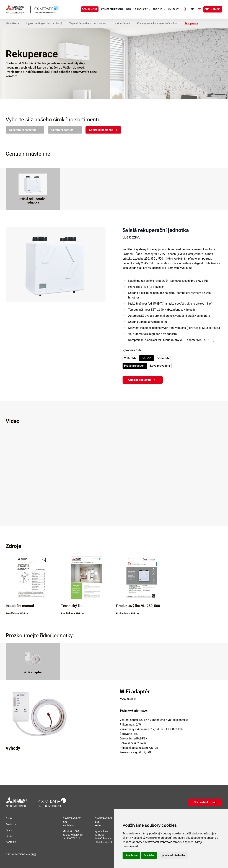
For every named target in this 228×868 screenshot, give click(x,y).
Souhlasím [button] (131, 855)
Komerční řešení (112, 9)
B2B (129, 9)
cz (199, 9)
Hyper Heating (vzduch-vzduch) (44, 23)
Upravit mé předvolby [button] (173, 855)
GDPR (34, 854)
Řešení (9, 830)
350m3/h (147, 358)
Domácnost (90, 9)
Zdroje (9, 836)
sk (192, 9)
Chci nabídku (213, 9)
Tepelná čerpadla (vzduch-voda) (87, 23)
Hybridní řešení (121, 23)
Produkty (11, 824)
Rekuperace (191, 23)
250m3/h (130, 358)
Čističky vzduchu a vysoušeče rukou (157, 23)
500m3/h (163, 358)
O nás (9, 818)
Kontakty (11, 842)
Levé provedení (160, 366)
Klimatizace (12, 23)
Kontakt (173, 9)
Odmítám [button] (149, 855)
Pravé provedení (135, 366)
